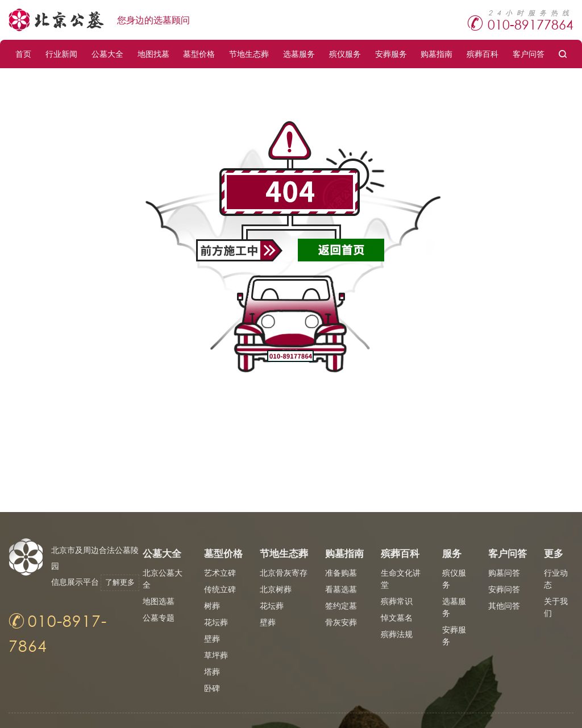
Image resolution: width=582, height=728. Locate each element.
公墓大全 (107, 54)
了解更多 (76, 598)
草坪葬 (216, 655)
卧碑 (212, 688)
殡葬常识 (397, 601)
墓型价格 (199, 54)
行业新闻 (61, 54)
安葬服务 (391, 54)
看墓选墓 (341, 589)
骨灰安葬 (341, 622)
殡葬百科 (483, 54)
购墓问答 (504, 573)
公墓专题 (159, 617)
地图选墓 (159, 601)
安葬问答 (504, 589)
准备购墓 (341, 573)
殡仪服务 (345, 54)
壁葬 (212, 638)
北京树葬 (276, 589)
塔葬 (212, 671)
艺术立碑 (220, 573)
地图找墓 (153, 54)
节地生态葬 (249, 54)
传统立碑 (220, 589)
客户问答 (529, 54)
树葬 (212, 606)
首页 (23, 54)
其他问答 (504, 606)
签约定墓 (341, 606)
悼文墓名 (397, 617)
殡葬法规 (397, 634)
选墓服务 (299, 54)
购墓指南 (436, 54)
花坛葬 (216, 622)
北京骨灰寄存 (284, 573)
